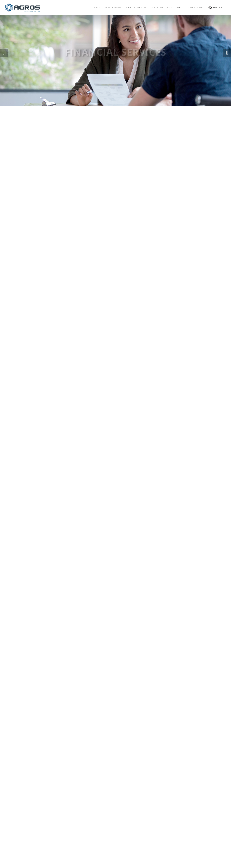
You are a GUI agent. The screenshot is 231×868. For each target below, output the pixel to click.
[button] (4, 53)
